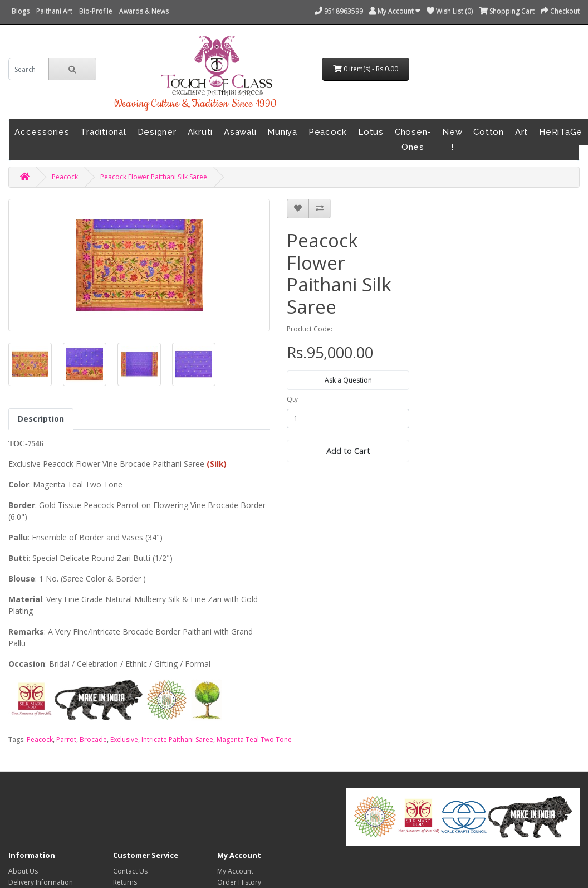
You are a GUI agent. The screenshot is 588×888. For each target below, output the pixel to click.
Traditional (103, 132)
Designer (157, 132)
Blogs (21, 11)
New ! (452, 140)
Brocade (93, 740)
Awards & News (144, 11)
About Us (23, 871)
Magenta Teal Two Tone (254, 740)
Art (521, 132)
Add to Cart (348, 451)
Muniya (282, 132)
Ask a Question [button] (348, 380)
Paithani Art (54, 11)
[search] (29, 69)
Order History (239, 882)
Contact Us (130, 871)
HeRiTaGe (561, 132)
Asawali (240, 132)
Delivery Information (41, 882)
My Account (235, 871)
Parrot (66, 740)
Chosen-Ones (413, 140)
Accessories (42, 132)
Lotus (371, 132)
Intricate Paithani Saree (177, 740)
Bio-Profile (96, 11)
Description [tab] (41, 419)
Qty (292, 399)
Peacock (328, 132)
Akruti (200, 132)
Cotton (489, 132)
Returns (125, 882)
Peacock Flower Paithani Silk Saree (154, 177)
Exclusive (124, 740)
